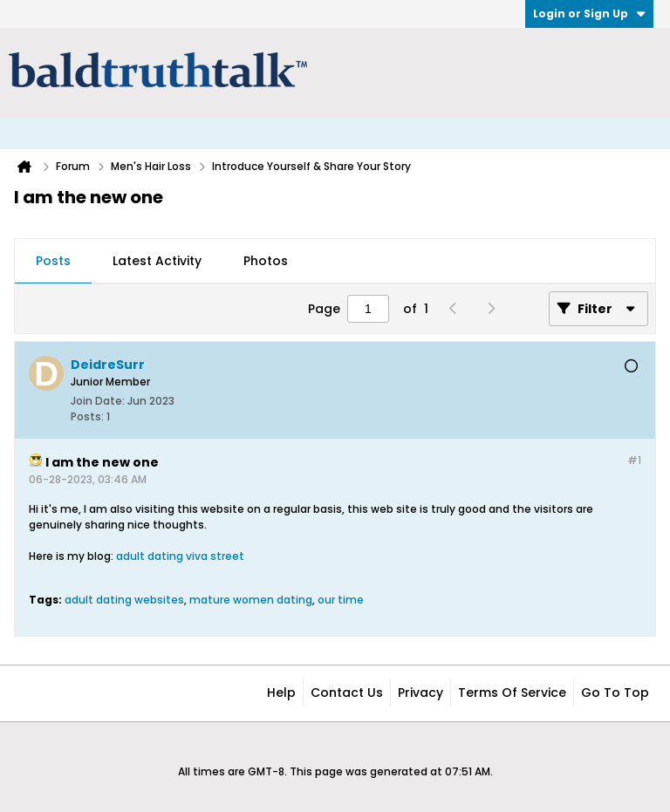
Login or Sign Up (589, 14)
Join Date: (98, 401)
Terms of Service (512, 693)
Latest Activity (157, 261)
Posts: (87, 416)
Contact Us (347, 693)
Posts (53, 261)
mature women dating (251, 600)
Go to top (615, 693)
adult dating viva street (180, 556)
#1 (634, 460)
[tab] (53, 262)
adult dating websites (124, 600)
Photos (266, 261)
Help (281, 693)
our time (341, 600)
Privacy (420, 693)
